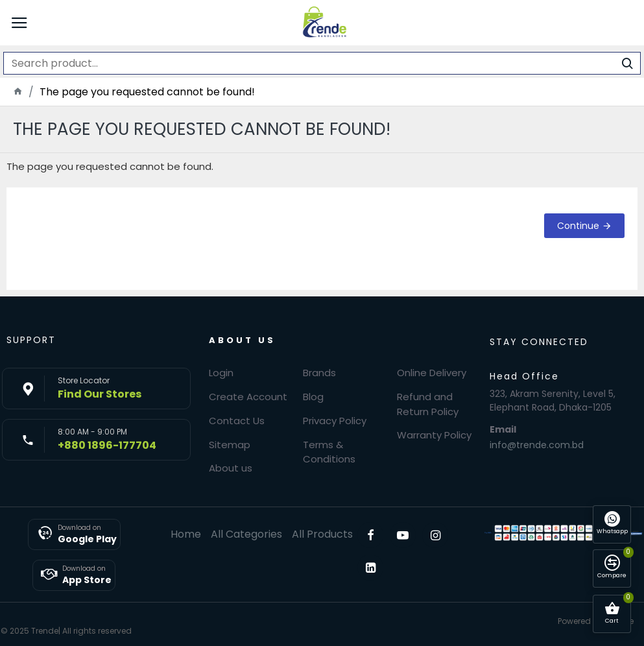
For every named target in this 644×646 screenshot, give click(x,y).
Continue (578, 226)
